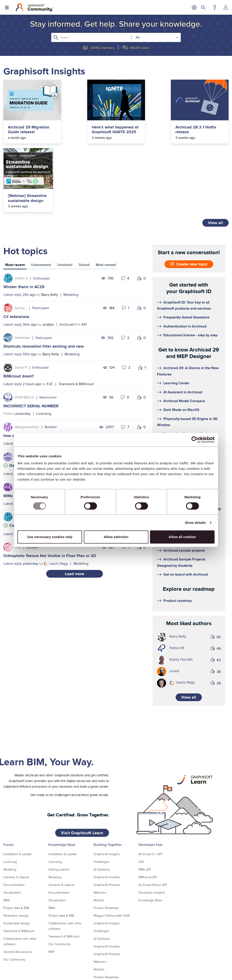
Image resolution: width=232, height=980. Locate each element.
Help (215, 7)
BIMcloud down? (19, 317)
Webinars (100, 834)
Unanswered (41, 206)
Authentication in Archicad (185, 267)
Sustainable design (17, 864)
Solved (84, 206)
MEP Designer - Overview (184, 402)
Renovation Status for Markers (188, 375)
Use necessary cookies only (50, 537)
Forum (8, 786)
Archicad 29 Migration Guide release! (23, 132)
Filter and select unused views (188, 393)
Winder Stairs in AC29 (24, 228)
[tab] (15, 207)
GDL (141, 803)
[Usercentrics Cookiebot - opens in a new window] (195, 440)
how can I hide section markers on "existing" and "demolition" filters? (67, 377)
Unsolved (65, 206)
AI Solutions (102, 811)
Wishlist (99, 841)
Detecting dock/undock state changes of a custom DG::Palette (67, 407)
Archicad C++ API (73, 266)
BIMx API (145, 811)
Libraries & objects (16, 818)
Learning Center (176, 324)
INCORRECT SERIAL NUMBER (31, 347)
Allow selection (116, 537)
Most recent (15, 206)
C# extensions (16, 258)
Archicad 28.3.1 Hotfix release (139, 130)
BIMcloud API (148, 818)
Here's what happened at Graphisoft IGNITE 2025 (83, 135)
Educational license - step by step (190, 276)
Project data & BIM (16, 849)
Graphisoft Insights (107, 795)
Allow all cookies (182, 537)
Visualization (12, 834)
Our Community (14, 901)
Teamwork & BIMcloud (76, 325)
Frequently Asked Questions (186, 258)
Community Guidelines (137, 964)
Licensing (44, 355)
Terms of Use (109, 964)
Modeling (71, 236)
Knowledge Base (62, 786)
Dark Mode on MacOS (181, 351)
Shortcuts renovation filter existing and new (44, 287)
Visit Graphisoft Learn (83, 744)
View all (215, 164)
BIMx (7, 841)
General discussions (18, 893)
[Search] (116, 37)
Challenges (101, 803)
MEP (52, 893)
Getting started (59, 811)
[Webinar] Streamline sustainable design (203, 130)
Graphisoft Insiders (107, 818)
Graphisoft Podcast (107, 826)
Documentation (78, 385)
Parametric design (16, 857)
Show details (195, 523)
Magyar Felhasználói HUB (112, 857)
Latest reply (13, 236)
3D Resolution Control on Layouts (190, 384)
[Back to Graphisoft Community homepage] (35, 7)
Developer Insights (152, 834)
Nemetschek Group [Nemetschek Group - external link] (133, 973)
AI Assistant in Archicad (183, 333)
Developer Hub (150, 786)
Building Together (108, 786)
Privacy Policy (87, 964)
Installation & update (18, 795)
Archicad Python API (153, 826)
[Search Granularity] (155, 37)
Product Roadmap (106, 849)
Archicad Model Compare (184, 342)
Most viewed (106, 206)
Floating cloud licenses (182, 426)
